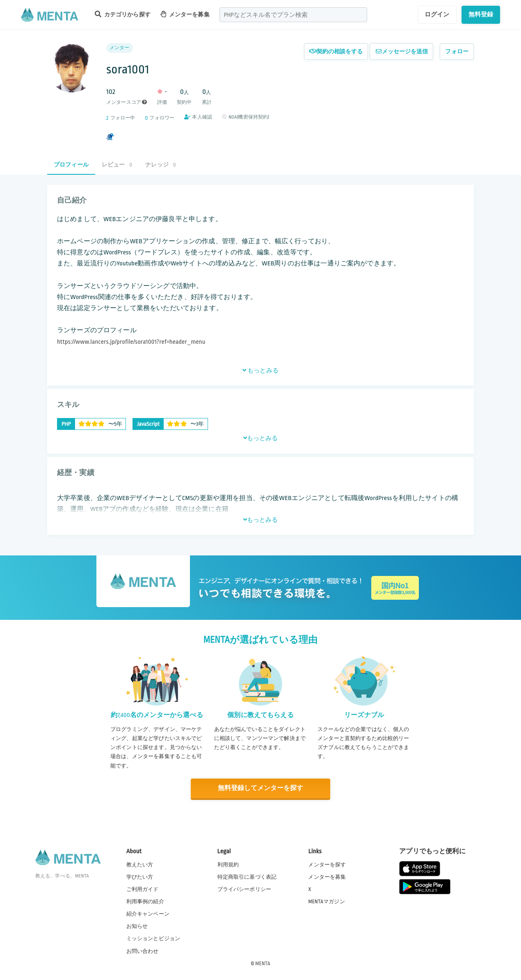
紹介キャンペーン (148, 914)
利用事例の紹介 (145, 901)
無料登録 (481, 14)
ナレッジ (160, 165)
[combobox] (293, 15)
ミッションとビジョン (153, 939)
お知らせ (137, 926)
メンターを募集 (185, 14)
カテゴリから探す (123, 14)
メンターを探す (327, 864)
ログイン (437, 14)
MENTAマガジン (326, 901)
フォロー (457, 51)
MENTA (263, 963)
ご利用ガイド (143, 889)
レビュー (117, 165)
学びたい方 (140, 877)
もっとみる (260, 370)
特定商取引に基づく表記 (247, 877)
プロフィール (71, 165)
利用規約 (228, 864)
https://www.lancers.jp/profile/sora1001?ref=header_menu (131, 342)
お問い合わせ (143, 951)
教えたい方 (140, 864)
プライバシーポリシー (245, 889)
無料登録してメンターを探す (260, 788)
